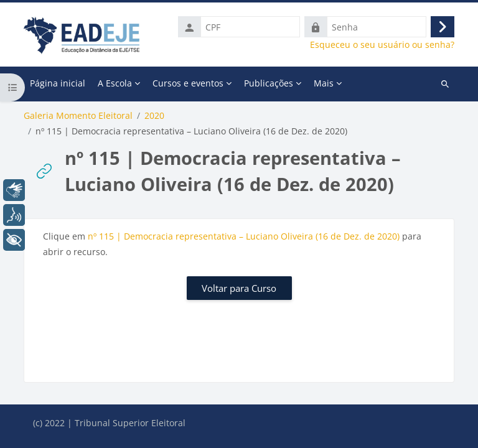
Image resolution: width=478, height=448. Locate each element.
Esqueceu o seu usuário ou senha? (382, 45)
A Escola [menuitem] (115, 83)
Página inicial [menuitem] (58, 83)
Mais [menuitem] (324, 83)
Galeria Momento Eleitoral (78, 116)
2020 (154, 116)
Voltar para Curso (239, 288)
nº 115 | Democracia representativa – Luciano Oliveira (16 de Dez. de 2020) (244, 236)
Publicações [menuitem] (269, 83)
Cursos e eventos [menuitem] (188, 83)
